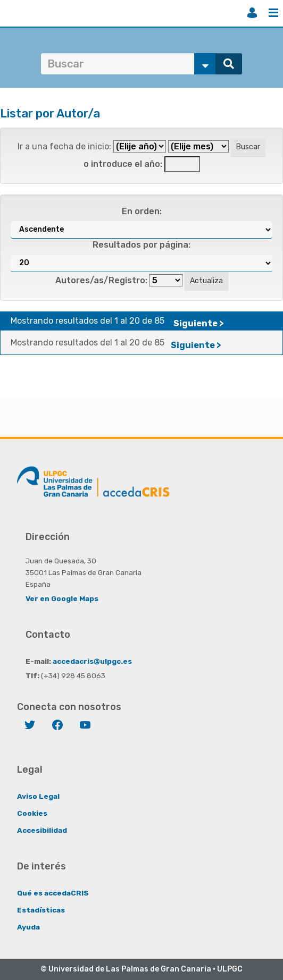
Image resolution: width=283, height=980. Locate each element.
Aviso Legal (38, 796)
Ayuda (28, 927)
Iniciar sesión (252, 13)
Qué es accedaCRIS (53, 893)
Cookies (32, 813)
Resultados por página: (141, 245)
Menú (273, 13)
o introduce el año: (123, 164)
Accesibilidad (42, 830)
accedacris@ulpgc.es (92, 661)
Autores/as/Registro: (101, 280)
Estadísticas (41, 910)
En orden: (142, 211)
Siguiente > (199, 323)
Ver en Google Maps (62, 598)
